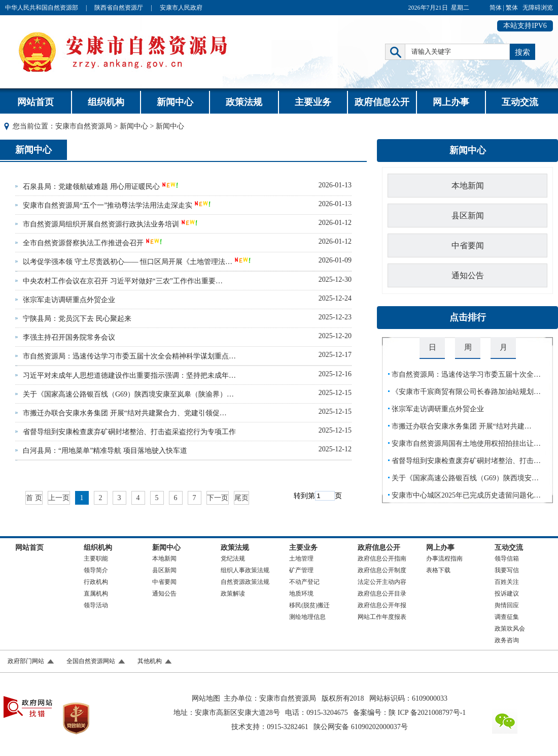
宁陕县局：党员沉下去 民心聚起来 (77, 319)
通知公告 (468, 275)
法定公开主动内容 (382, 582)
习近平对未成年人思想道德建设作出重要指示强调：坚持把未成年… (129, 375)
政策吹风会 (510, 629)
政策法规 (244, 102)
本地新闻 (468, 186)
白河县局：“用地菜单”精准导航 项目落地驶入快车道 (105, 451)
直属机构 (96, 594)
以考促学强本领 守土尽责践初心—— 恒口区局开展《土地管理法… (128, 262)
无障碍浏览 (538, 8)
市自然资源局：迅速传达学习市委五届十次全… (466, 374)
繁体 (512, 8)
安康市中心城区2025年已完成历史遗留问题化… (466, 495)
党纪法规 (233, 558)
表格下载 (438, 570)
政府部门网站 (26, 661)
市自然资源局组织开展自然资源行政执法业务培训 (101, 224)
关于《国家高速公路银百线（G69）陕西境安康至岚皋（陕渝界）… (128, 394)
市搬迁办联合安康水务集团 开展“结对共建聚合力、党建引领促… (125, 413)
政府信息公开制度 (382, 570)
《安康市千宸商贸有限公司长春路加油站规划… (466, 392)
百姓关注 (507, 582)
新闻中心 (175, 102)
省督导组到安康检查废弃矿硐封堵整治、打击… (466, 461)
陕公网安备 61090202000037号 (361, 727)
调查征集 (507, 617)
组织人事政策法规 (245, 570)
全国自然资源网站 (91, 661)
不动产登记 (304, 582)
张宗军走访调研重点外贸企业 (69, 300)
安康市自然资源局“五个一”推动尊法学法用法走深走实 (108, 205)
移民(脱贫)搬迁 (309, 605)
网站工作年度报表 (382, 617)
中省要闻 (468, 245)
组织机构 (106, 102)
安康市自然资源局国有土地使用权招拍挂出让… (466, 443)
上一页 (59, 498)
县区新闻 (468, 216)
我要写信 (507, 570)
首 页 (34, 498)
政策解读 (233, 594)
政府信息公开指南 (382, 558)
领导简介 (96, 570)
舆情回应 (507, 605)
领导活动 (96, 605)
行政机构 (96, 582)
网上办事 (451, 102)
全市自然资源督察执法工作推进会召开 (83, 243)
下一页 (218, 498)
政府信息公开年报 (382, 605)
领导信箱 (507, 558)
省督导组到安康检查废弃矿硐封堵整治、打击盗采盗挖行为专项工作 (129, 432)
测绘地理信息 (307, 617)
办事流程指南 (444, 558)
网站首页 (36, 102)
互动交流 (520, 102)
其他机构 (150, 661)
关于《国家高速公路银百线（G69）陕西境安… (465, 478)
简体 (496, 8)
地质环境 (301, 594)
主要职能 (96, 558)
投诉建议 (507, 594)
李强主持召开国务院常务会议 (69, 337)
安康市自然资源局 (84, 126)
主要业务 (313, 102)
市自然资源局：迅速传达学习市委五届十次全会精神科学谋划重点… (129, 356)
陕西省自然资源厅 (119, 8)
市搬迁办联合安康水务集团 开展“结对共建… (462, 426)
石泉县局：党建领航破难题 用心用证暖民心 (91, 187)
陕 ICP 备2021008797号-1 (427, 713)
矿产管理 (301, 570)
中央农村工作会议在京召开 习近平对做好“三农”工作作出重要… (123, 281)
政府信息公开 (382, 102)
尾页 (241, 498)
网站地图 (206, 698)
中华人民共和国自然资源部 (42, 8)
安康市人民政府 (181, 8)
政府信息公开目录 (382, 594)
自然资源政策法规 (245, 582)
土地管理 (301, 558)
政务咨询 (507, 640)
